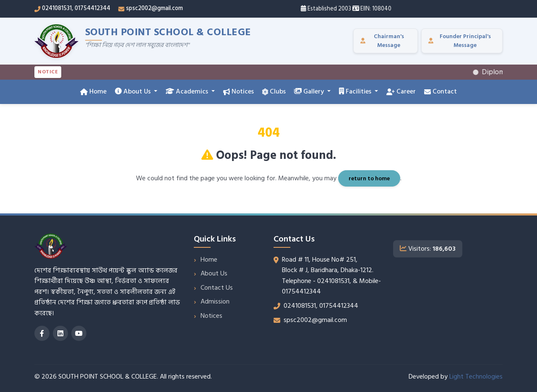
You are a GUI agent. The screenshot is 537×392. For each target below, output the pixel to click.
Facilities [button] (356, 91)
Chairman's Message (382, 41)
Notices (239, 91)
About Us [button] (134, 91)
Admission (215, 301)
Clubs (274, 91)
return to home (369, 178)
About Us (214, 273)
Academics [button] (188, 91)
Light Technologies (476, 376)
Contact (441, 91)
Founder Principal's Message (460, 41)
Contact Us (217, 288)
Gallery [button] (310, 91)
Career (401, 91)
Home (93, 91)
